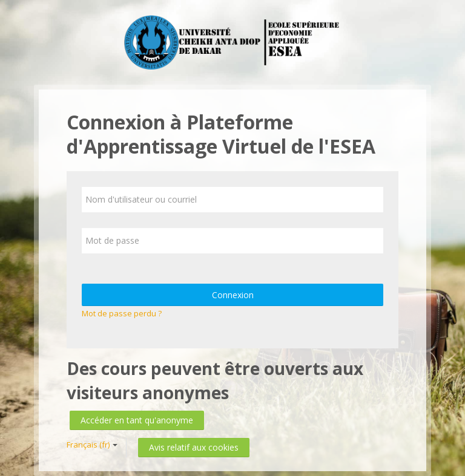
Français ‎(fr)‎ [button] (92, 445)
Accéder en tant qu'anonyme (137, 420)
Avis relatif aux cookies (194, 447)
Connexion (233, 295)
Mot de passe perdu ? (122, 313)
